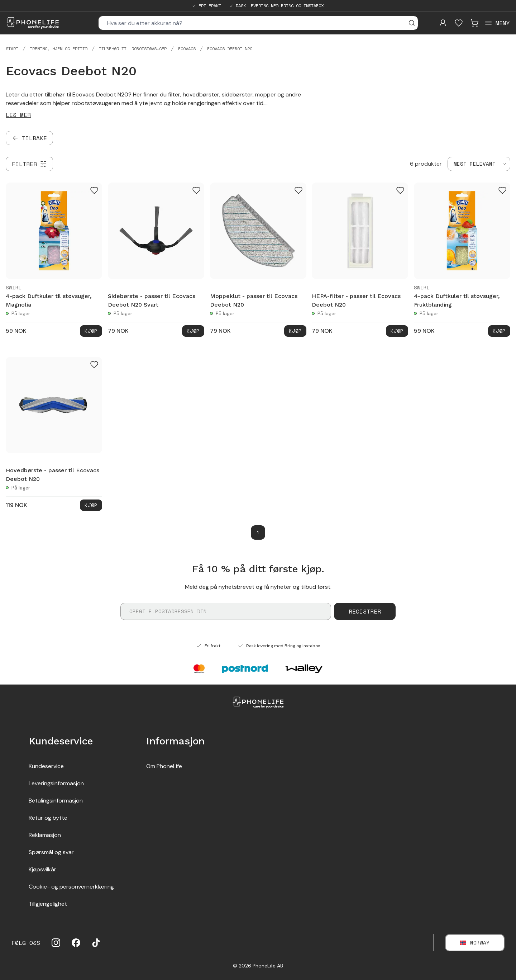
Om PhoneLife (164, 766)
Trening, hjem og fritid (59, 49)
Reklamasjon (45, 835)
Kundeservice (46, 766)
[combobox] (479, 164)
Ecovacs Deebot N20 (230, 49)
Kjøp (91, 331)
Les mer (18, 115)
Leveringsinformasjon (56, 783)
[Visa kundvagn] (474, 23)
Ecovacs (187, 49)
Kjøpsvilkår (42, 869)
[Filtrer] (29, 164)
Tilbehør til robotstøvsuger (133, 49)
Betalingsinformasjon (56, 801)
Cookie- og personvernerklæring (71, 887)
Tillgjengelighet (48, 904)
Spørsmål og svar (51, 852)
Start (12, 49)
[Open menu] (497, 23)
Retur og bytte (48, 818)
